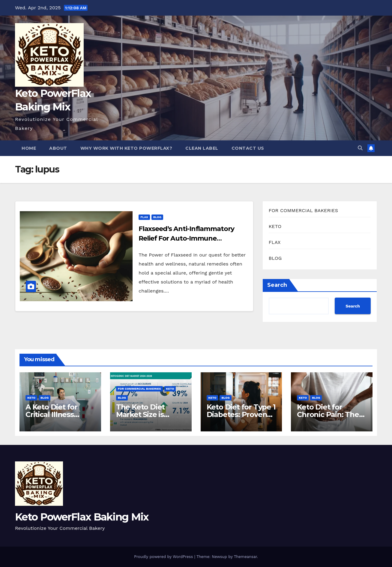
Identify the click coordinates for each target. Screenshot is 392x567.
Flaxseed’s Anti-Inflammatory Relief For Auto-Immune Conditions (186, 238)
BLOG (157, 217)
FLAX (144, 217)
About (58, 148)
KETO (275, 226)
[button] (360, 148)
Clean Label (202, 148)
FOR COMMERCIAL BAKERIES (304, 210)
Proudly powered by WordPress (164, 557)
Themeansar (245, 557)
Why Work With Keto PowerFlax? (126, 148)
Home (29, 148)
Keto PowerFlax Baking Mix (82, 517)
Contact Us (248, 148)
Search (277, 285)
